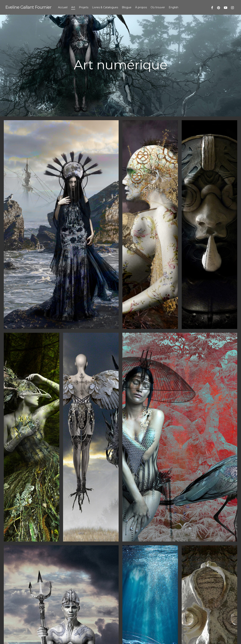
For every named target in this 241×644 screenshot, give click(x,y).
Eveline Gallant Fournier (28, 7)
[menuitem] (174, 7)
